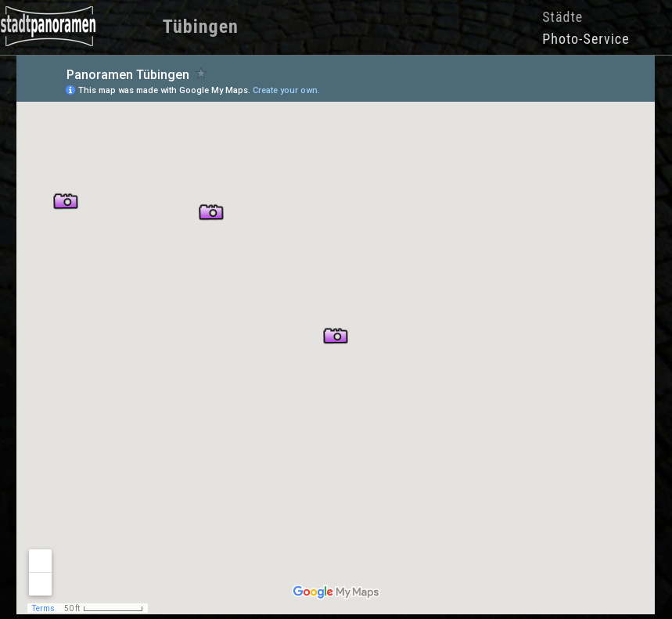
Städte (562, 17)
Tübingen (201, 27)
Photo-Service (586, 39)
